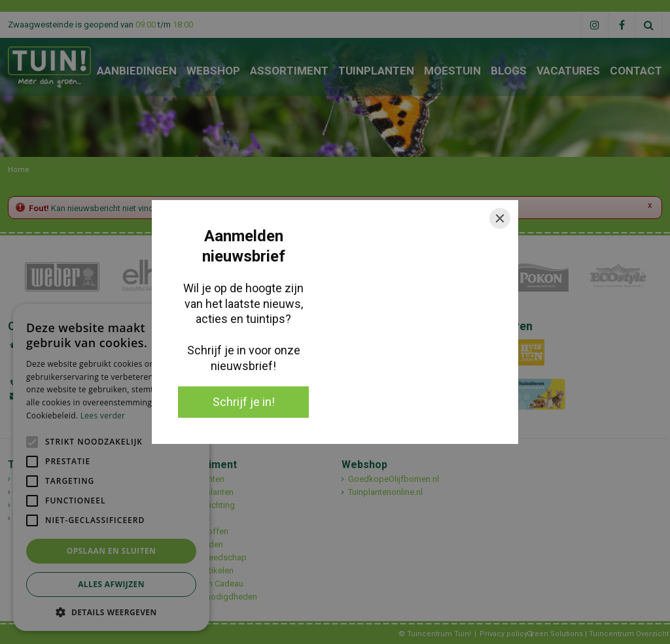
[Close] (500, 218)
